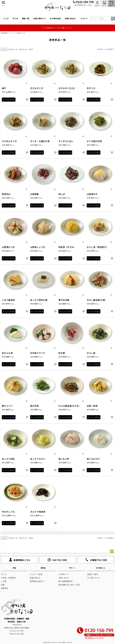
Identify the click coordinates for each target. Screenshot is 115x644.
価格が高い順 (23, 49)
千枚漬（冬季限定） (9, 578)
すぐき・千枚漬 (36, 574)
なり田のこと (101, 568)
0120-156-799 (85, 2)
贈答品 (43, 568)
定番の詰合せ (35, 578)
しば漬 (4, 581)
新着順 (31, 49)
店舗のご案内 (93, 574)
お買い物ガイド (40, 18)
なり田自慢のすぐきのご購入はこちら (57, 28)
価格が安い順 (13, 49)
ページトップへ (112, 551)
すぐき (15, 18)
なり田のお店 (55, 18)
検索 (113, 19)
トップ (6, 18)
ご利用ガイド (64, 574)
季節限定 (4, 588)
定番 (3, 585)
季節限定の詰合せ (37, 581)
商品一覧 (26, 18)
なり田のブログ (93, 578)
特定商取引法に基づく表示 (69, 585)
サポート (72, 568)
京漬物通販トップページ (8, 33)
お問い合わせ (70, 18)
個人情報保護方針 (66, 581)
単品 (14, 568)
